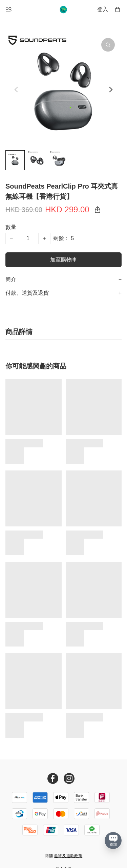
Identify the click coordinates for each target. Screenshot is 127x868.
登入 (103, 9)
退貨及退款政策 (68, 856)
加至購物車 (64, 260)
